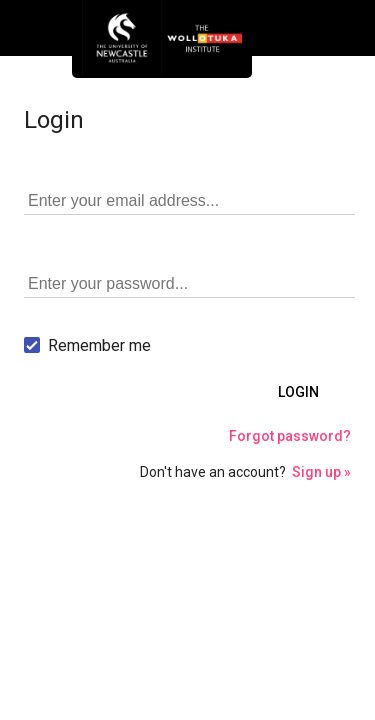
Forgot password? (290, 436)
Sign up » (321, 472)
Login (298, 392)
